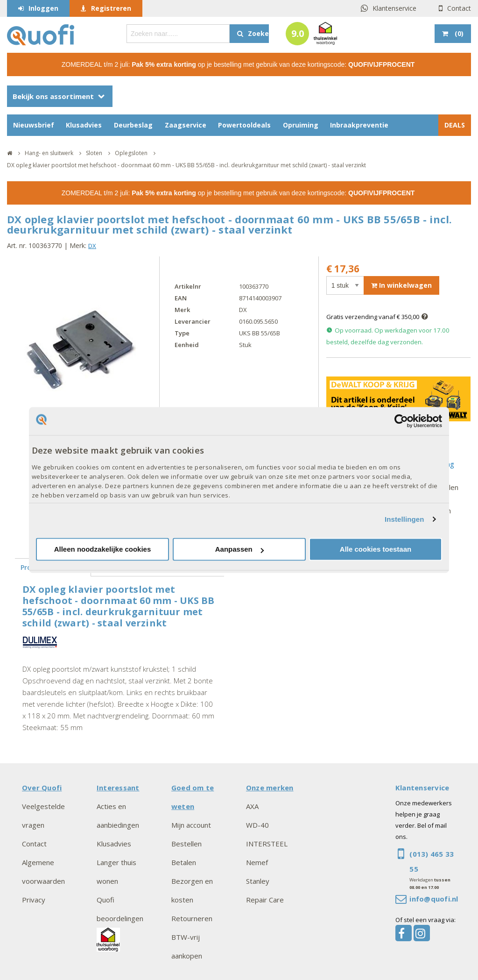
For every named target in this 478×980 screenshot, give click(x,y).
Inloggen (43, 8)
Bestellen (186, 844)
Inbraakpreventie (359, 125)
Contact (459, 8)
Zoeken (258, 33)
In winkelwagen (401, 285)
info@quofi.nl (434, 899)
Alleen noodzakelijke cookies (103, 550)
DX (92, 246)
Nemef (257, 862)
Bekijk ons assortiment (53, 96)
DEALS (455, 125)
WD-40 (257, 825)
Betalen (184, 862)
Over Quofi (42, 788)
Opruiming (301, 125)
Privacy (34, 900)
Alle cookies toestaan (376, 550)
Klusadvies (84, 125)
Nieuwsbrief (34, 125)
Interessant (118, 788)
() (458, 33)
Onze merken (270, 788)
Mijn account (191, 825)
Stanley (258, 881)
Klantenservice (394, 8)
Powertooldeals (244, 125)
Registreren (111, 8)
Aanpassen (239, 550)
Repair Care (265, 900)
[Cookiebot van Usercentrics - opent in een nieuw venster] (401, 421)
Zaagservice (186, 125)
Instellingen (404, 519)
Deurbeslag (133, 125)
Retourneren (192, 918)
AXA (252, 806)
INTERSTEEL (267, 844)
